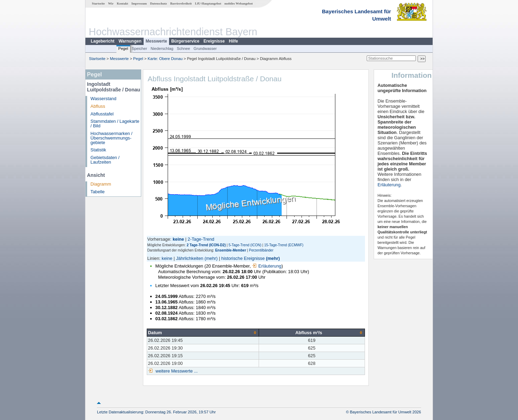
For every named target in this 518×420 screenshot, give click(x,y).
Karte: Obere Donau (165, 59)
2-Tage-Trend (201, 239)
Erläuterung (267, 266)
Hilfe (234, 41)
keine (167, 258)
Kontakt (123, 3)
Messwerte (156, 41)
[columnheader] (203, 332)
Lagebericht (102, 41)
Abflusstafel (102, 114)
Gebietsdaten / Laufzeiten (105, 160)
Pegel (123, 48)
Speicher (139, 48)
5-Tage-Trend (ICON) (245, 245)
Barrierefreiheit (181, 3)
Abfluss (98, 106)
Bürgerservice (185, 41)
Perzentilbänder (261, 250)
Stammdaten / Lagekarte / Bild (115, 123)
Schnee (183, 48)
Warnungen (130, 41)
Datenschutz (158, 3)
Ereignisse (214, 41)
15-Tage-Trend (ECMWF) (284, 245)
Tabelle (98, 192)
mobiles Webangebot (239, 3)
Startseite (98, 3)
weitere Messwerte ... (176, 371)
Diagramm (101, 184)
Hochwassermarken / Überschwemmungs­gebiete (112, 138)
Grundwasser (205, 48)
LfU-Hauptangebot (208, 3)
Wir (111, 3)
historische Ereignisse (243, 258)
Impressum (139, 3)
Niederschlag (162, 48)
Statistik (98, 150)
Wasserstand (104, 99)
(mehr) (211, 258)
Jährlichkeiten (190, 258)
